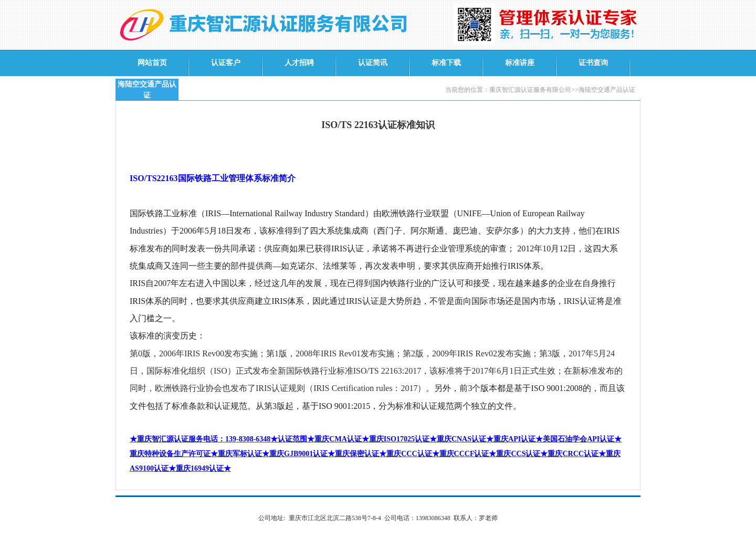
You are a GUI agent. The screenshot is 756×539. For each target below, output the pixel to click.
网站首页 (152, 63)
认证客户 (226, 63)
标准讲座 (520, 63)
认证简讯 (373, 63)
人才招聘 (299, 63)
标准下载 (446, 63)
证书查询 (593, 63)
